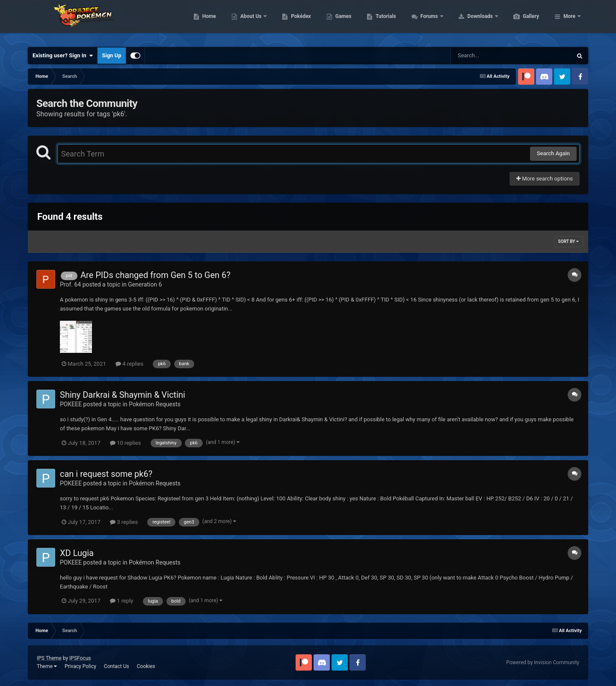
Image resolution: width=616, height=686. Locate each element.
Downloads (521, 21)
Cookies (146, 666)
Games (384, 21)
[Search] (490, 56)
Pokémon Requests (155, 404)
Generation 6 (145, 284)
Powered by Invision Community (543, 662)
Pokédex (341, 21)
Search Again (553, 153)
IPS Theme (49, 658)
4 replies (129, 364)
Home (250, 21)
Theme (47, 666)
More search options (545, 179)
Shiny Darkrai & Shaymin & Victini (123, 395)
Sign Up (111, 55)
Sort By (569, 241)
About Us (292, 21)
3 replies (124, 522)
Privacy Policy (80, 666)
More (569, 21)
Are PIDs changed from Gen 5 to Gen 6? (155, 275)
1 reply (122, 601)
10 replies (125, 443)
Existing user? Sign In (63, 56)
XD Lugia (77, 553)
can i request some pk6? (106, 474)
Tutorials (426, 21)
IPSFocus (80, 658)
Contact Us (117, 666)
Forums (470, 21)
